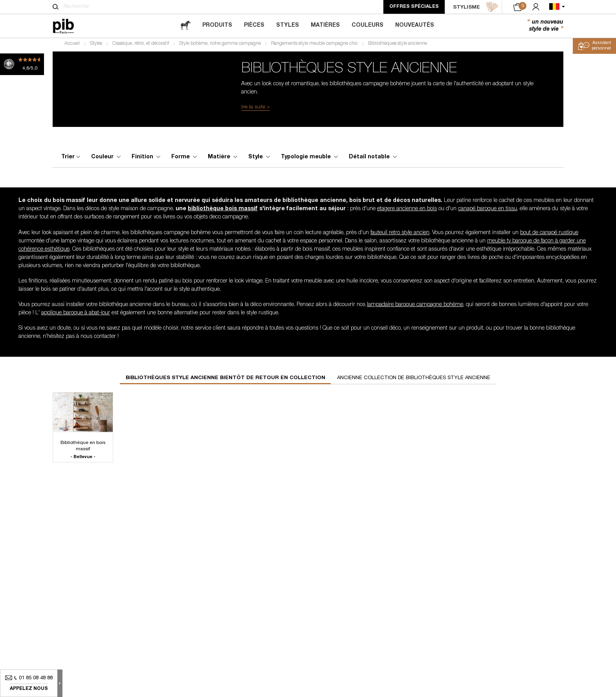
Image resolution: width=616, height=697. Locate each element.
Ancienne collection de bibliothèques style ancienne (414, 380)
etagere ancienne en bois (407, 211)
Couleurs (368, 26)
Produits (217, 26)
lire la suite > (256, 109)
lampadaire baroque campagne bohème (415, 307)
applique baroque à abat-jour (76, 315)
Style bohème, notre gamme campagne (220, 46)
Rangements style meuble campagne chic (314, 46)
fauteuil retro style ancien (400, 235)
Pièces (254, 26)
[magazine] (185, 26)
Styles (288, 26)
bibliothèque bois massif (223, 211)
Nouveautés (415, 26)
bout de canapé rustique (549, 235)
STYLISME (476, 7)
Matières (325, 26)
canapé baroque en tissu (488, 211)
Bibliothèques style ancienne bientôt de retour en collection (225, 380)
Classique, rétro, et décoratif (141, 46)
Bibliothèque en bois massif (83, 452)
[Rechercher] (56, 7)
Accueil (72, 46)
